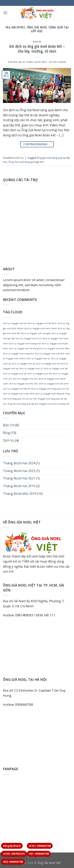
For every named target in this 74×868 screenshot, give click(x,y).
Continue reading (37, 144)
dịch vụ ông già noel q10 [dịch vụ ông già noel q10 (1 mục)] (40, 374)
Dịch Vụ (37, 42)
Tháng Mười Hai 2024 (19, 463)
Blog (6, 433)
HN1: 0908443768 (39, 854)
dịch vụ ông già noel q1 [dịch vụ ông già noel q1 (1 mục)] (38, 358)
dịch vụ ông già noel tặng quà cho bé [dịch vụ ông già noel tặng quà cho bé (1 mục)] (50, 389)
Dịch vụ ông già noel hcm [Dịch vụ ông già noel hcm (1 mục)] (29, 338)
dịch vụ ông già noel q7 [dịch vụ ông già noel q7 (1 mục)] (31, 368)
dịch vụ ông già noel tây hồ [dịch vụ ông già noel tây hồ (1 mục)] (17, 389)
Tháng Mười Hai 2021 (19, 478)
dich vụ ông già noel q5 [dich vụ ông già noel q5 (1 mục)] (15, 323)
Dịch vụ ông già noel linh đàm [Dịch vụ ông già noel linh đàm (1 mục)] (54, 348)
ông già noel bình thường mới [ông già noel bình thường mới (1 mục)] (54, 404)
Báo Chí (9, 425)
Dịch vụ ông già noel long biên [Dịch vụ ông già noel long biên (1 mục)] (18, 354)
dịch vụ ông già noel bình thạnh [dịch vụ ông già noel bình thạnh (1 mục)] (41, 328)
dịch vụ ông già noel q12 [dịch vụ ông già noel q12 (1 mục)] (25, 379)
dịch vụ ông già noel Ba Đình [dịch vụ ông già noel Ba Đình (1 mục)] (42, 323)
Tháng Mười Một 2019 (20, 494)
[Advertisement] (37, 225)
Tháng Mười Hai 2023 (19, 471)
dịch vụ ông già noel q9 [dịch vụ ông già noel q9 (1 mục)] (15, 374)
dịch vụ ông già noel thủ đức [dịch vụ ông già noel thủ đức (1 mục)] (23, 384)
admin (62, 62)
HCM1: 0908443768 (40, 846)
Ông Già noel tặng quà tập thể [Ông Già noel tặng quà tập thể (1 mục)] (23, 404)
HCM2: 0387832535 (14, 854)
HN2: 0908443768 (13, 862)
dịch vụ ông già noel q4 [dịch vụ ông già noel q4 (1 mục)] (48, 364)
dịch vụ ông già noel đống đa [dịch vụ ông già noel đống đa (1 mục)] (50, 394)
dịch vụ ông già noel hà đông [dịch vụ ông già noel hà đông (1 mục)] (24, 348)
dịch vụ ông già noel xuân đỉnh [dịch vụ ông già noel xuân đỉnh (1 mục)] (19, 394)
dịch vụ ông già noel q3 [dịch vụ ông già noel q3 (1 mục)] (23, 364)
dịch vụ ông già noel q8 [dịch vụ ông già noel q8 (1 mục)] (56, 368)
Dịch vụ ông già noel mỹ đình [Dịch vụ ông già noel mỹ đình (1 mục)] (50, 354)
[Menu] (5, 13)
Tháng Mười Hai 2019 (19, 486)
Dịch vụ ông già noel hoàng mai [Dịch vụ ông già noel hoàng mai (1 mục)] (25, 344)
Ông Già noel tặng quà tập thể (26, 162)
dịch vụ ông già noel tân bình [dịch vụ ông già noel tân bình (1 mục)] (54, 384)
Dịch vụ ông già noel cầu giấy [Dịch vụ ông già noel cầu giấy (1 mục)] (36, 333)
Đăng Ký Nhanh (12, 846)
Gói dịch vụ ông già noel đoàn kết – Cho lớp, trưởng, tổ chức (37, 49)
